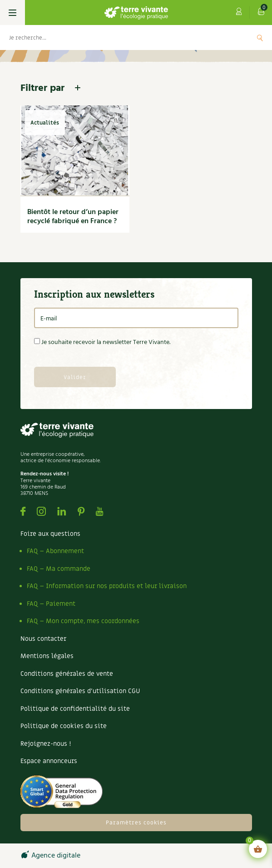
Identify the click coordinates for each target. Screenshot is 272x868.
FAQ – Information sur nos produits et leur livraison (107, 586)
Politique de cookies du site (64, 726)
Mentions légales (47, 656)
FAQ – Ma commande (59, 569)
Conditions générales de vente (67, 674)
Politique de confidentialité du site (75, 709)
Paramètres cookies (136, 823)
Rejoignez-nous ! (46, 744)
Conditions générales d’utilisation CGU (80, 691)
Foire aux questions (50, 534)
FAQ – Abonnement (55, 551)
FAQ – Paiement (51, 604)
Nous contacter (43, 639)
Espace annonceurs (49, 761)
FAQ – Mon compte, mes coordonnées (83, 621)
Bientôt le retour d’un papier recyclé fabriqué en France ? (73, 217)
